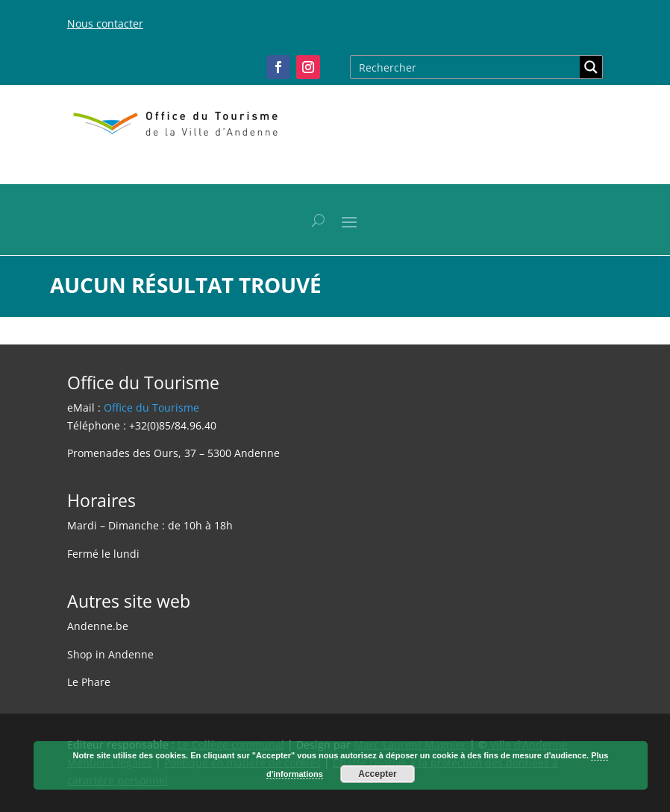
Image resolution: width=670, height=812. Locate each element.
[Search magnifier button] (591, 67)
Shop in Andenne (110, 654)
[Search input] (466, 67)
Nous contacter (105, 23)
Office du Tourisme (151, 407)
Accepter (377, 774)
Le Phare (89, 682)
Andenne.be (98, 626)
